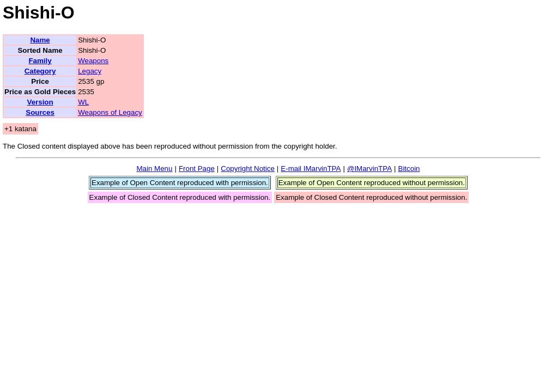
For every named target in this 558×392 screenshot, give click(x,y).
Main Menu (154, 169)
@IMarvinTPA (369, 169)
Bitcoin (409, 169)
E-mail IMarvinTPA (311, 169)
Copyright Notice (248, 169)
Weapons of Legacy (110, 112)
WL (83, 102)
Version (40, 102)
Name (40, 40)
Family (40, 61)
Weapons (93, 61)
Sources (40, 112)
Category (40, 71)
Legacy (90, 71)
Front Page (197, 169)
